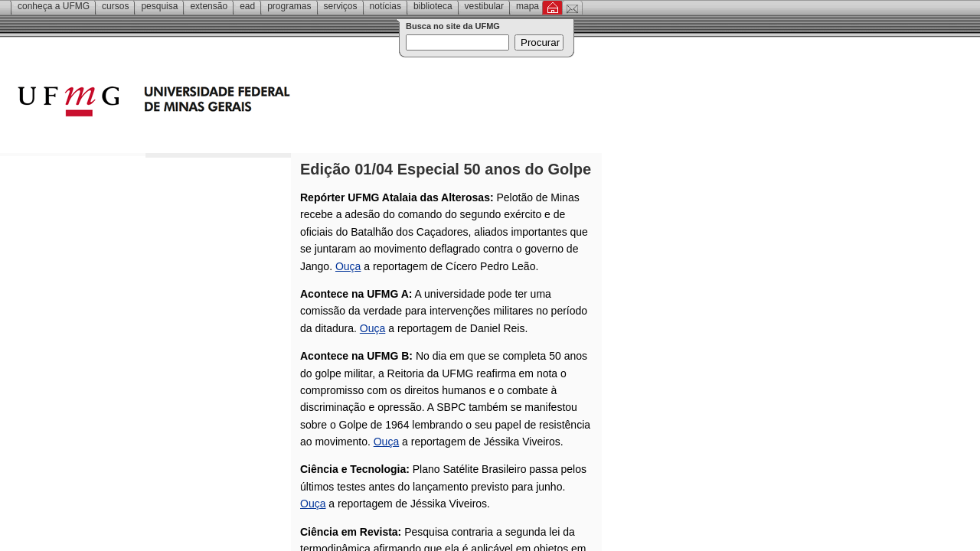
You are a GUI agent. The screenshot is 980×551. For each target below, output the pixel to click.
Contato (572, 8)
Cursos (115, 6)
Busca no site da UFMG (453, 26)
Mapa (528, 6)
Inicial (552, 8)
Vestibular (484, 6)
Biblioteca (433, 6)
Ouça (348, 266)
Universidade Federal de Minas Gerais (241, 103)
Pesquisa (159, 6)
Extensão (209, 6)
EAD (247, 6)
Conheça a (54, 6)
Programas (289, 6)
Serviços (341, 6)
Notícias (385, 6)
